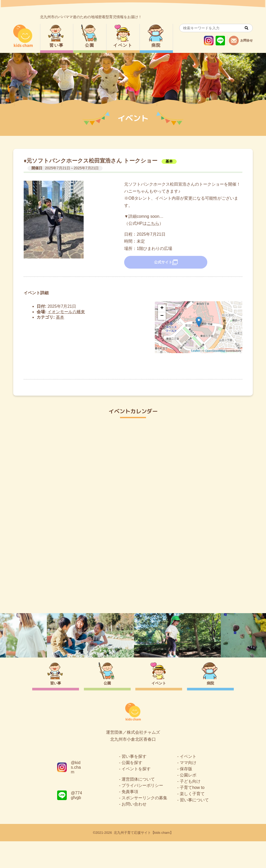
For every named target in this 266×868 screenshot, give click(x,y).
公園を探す (132, 789)
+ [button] (162, 308)
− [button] (162, 316)
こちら (153, 223)
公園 (90, 45)
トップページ (133, 590)
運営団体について (138, 806)
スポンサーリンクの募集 (144, 825)
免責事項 (130, 818)
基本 (169, 161)
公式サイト (166, 262)
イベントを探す (136, 796)
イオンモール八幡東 (66, 312)
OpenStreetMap (215, 351)
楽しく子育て (192, 820)
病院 (156, 45)
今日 (244, 438)
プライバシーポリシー (142, 812)
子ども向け (190, 808)
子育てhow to (192, 814)
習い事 (56, 45)
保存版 (186, 796)
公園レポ (188, 802)
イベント (123, 45)
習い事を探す (134, 783)
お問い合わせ (134, 831)
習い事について (194, 827)
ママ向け (188, 789)
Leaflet (195, 351)
